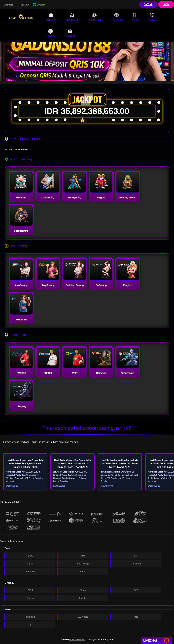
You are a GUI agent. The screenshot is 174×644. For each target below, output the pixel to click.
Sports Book (95, 17)
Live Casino (117, 17)
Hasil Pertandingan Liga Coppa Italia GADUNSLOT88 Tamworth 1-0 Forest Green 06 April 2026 (120, 464)
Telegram (23, 5)
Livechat (39, 5)
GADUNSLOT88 (77, 639)
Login (166, 4)
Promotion (70, 33)
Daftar (148, 4)
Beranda (51, 17)
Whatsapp (6, 5)
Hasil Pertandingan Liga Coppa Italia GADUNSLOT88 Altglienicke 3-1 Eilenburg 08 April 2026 (25, 464)
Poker (136, 17)
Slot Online (72, 17)
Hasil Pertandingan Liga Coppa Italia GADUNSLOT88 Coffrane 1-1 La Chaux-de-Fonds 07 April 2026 (73, 464)
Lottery (51, 33)
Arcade (152, 17)
